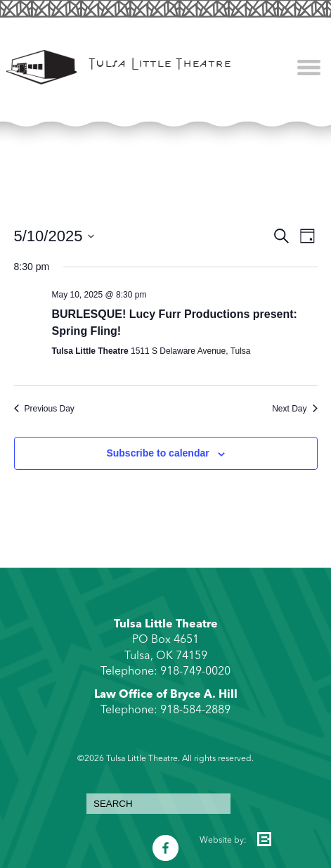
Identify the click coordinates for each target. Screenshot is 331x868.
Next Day (294, 409)
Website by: (223, 841)
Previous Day (44, 409)
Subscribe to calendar (157, 453)
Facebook (165, 841)
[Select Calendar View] (307, 236)
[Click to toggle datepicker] (54, 236)
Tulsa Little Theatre (160, 65)
